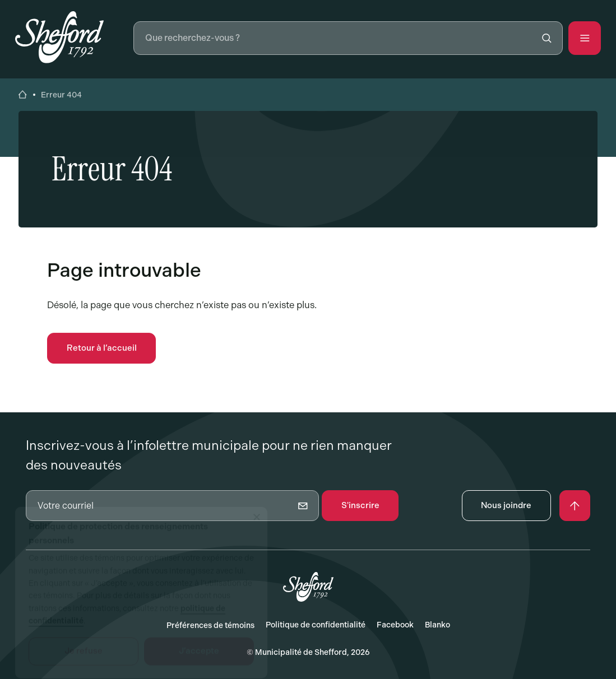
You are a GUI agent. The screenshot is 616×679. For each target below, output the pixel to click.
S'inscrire (360, 505)
